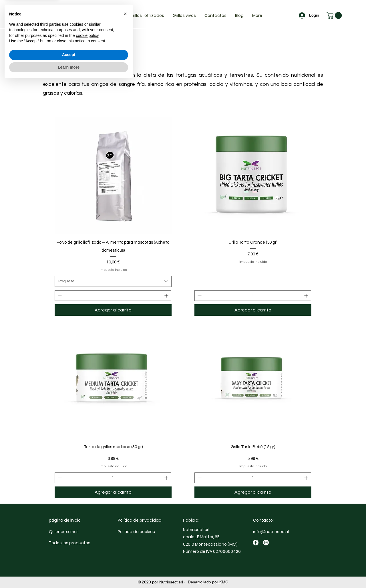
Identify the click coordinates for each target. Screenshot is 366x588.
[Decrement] (59, 296)
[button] (335, 15)
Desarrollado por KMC (208, 582)
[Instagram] (266, 543)
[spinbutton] (113, 296)
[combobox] (113, 281)
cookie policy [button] (87, 541)
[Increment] (167, 296)
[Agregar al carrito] (113, 310)
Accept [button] (69, 560)
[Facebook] (256, 543)
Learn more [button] (69, 572)
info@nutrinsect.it (271, 532)
